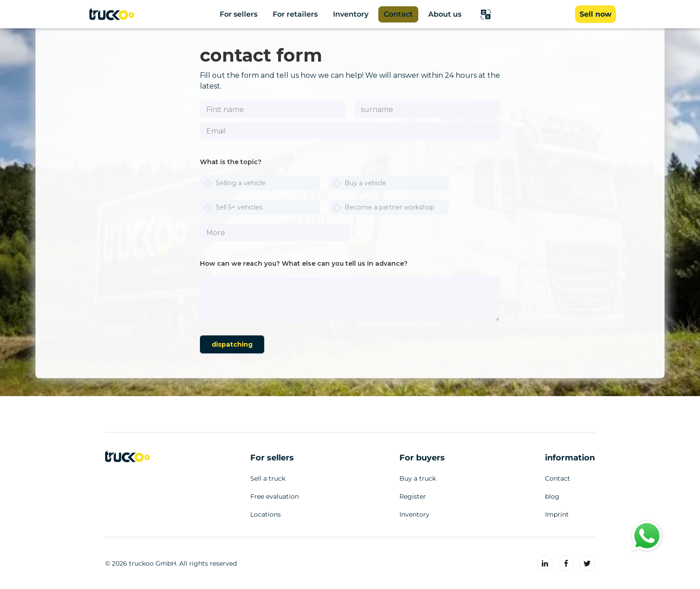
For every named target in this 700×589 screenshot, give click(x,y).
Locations (266, 514)
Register (413, 496)
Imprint (557, 514)
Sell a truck (268, 478)
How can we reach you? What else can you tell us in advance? (304, 263)
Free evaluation (275, 496)
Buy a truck (418, 478)
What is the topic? (231, 162)
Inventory (414, 514)
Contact (558, 478)
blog (552, 496)
